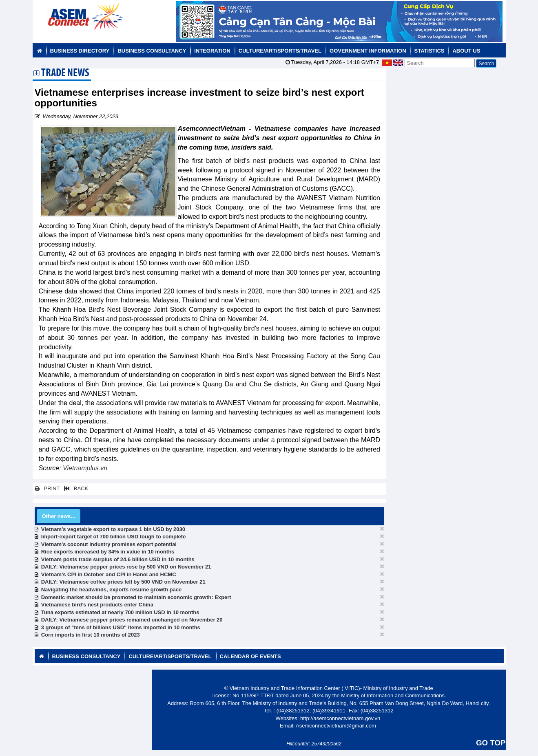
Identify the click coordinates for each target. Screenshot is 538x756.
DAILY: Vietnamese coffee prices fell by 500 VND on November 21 (123, 582)
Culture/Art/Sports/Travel (280, 51)
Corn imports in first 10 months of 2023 (91, 635)
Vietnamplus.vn (85, 468)
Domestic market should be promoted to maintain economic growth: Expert (136, 597)
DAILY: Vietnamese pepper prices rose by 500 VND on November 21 (126, 567)
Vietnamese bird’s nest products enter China (97, 605)
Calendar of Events (250, 656)
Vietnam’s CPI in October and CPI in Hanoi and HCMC (109, 574)
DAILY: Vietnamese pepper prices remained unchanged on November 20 (132, 620)
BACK (75, 488)
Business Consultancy (152, 51)
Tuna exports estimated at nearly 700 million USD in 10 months (120, 612)
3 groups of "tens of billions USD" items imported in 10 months (121, 627)
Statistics (430, 51)
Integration (212, 51)
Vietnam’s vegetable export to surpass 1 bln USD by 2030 (113, 529)
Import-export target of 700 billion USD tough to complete (114, 537)
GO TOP (491, 743)
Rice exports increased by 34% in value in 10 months (108, 552)
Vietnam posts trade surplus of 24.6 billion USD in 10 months (118, 559)
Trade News (65, 74)
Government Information (368, 51)
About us (466, 51)
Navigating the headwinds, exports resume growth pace (112, 590)
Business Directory (80, 51)
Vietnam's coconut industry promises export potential (109, 544)
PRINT (47, 488)
